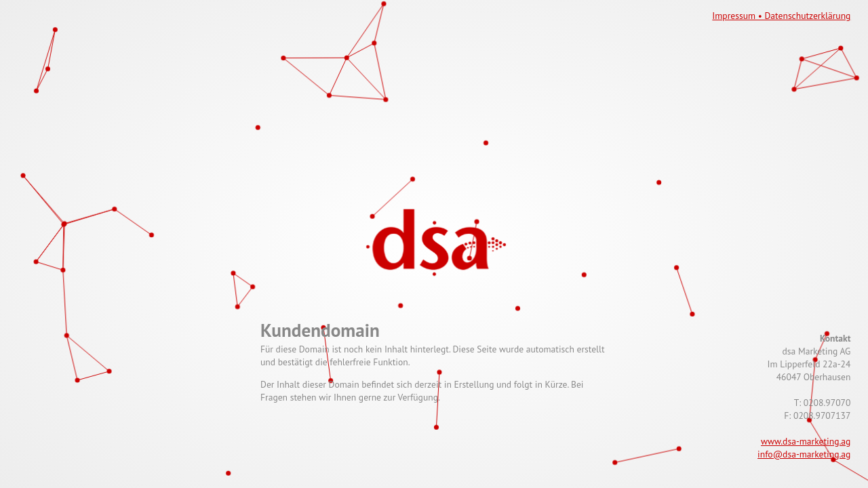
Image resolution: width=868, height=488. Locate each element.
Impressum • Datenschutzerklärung (781, 16)
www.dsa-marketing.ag (806, 441)
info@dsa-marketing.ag (804, 454)
